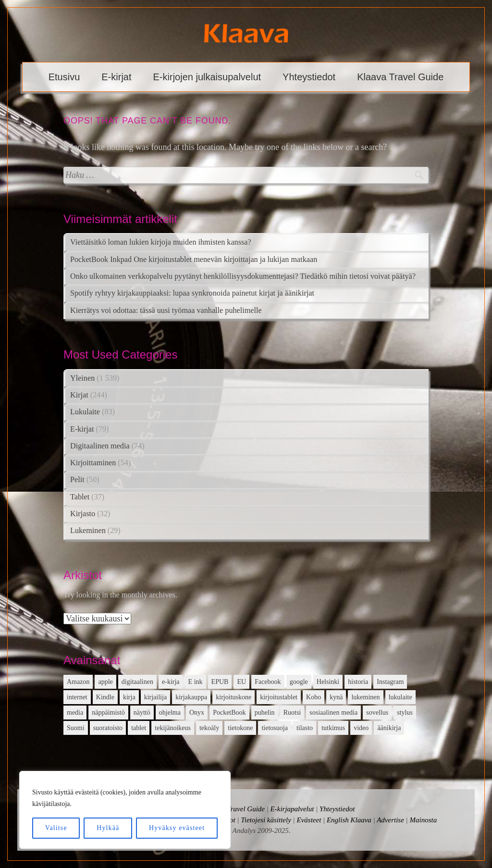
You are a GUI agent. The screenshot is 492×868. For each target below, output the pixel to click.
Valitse (56, 828)
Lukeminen (88, 531)
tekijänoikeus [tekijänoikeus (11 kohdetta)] (173, 728)
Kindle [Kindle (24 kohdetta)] (105, 697)
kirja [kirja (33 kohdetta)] (129, 697)
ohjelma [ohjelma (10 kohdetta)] (170, 713)
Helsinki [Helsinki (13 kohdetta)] (328, 682)
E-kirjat (116, 77)
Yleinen (82, 378)
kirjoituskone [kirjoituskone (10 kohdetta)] (234, 697)
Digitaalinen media (100, 446)
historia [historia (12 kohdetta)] (358, 682)
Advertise (390, 820)
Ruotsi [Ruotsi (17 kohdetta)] (292, 713)
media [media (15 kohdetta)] (75, 713)
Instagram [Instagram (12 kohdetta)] (390, 682)
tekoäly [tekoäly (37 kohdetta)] (209, 728)
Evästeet (309, 820)
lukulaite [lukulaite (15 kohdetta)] (400, 697)
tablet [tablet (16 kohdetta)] (139, 728)
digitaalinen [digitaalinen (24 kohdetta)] (137, 682)
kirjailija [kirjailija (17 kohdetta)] (155, 697)
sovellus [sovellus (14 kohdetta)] (377, 713)
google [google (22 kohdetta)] (299, 682)
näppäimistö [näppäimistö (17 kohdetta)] (108, 713)
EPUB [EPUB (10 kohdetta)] (220, 682)
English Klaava (349, 820)
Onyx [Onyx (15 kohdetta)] (197, 713)
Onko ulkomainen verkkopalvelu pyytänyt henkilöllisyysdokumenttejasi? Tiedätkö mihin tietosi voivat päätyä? (243, 276)
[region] (125, 810)
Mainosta (423, 820)
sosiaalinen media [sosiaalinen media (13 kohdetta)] (333, 713)
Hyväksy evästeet (177, 828)
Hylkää (108, 828)
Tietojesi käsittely (266, 820)
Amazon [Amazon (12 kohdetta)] (78, 682)
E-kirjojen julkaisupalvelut (207, 77)
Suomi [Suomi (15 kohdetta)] (76, 728)
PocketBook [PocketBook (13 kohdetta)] (229, 713)
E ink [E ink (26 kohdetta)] (196, 682)
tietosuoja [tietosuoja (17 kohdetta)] (274, 728)
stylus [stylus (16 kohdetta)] (405, 713)
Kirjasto (83, 514)
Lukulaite (85, 412)
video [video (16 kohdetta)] (361, 728)
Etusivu (64, 77)
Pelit (77, 480)
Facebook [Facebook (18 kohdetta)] (268, 682)
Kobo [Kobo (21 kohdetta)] (314, 697)
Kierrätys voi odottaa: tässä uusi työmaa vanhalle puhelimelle (166, 310)
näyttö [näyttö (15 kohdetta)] (142, 713)
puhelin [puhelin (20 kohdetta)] (265, 713)
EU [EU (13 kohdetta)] (241, 682)
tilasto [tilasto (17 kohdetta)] (305, 728)
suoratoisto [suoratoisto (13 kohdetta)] (108, 728)
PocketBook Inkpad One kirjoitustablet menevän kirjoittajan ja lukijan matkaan (194, 260)
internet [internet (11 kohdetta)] (77, 697)
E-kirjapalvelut (292, 809)
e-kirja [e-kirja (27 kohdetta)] (171, 682)
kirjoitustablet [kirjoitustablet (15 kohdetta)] (279, 697)
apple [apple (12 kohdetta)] (105, 682)
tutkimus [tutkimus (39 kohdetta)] (333, 728)
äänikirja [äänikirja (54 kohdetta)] (389, 728)
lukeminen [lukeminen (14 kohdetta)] (365, 697)
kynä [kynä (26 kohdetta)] (336, 697)
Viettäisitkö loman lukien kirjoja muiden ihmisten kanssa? (161, 242)
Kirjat (79, 395)
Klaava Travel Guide (400, 77)
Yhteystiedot (309, 77)
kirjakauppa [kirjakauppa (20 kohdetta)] (191, 697)
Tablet (80, 497)
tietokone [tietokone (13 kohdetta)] (240, 728)
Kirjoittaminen (93, 463)
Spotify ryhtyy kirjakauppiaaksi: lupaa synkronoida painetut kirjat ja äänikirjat (192, 293)
